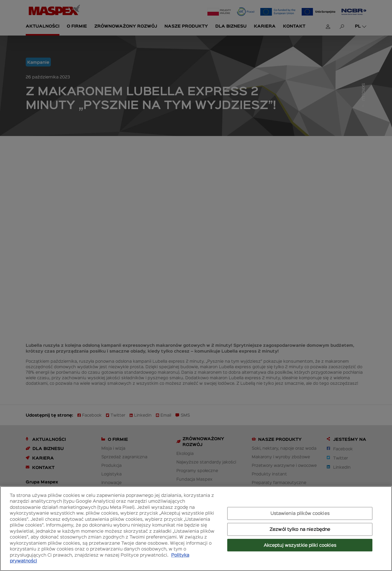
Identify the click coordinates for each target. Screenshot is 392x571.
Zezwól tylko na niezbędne (300, 529)
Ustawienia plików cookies (300, 513)
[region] (196, 529)
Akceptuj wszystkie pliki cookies (300, 545)
